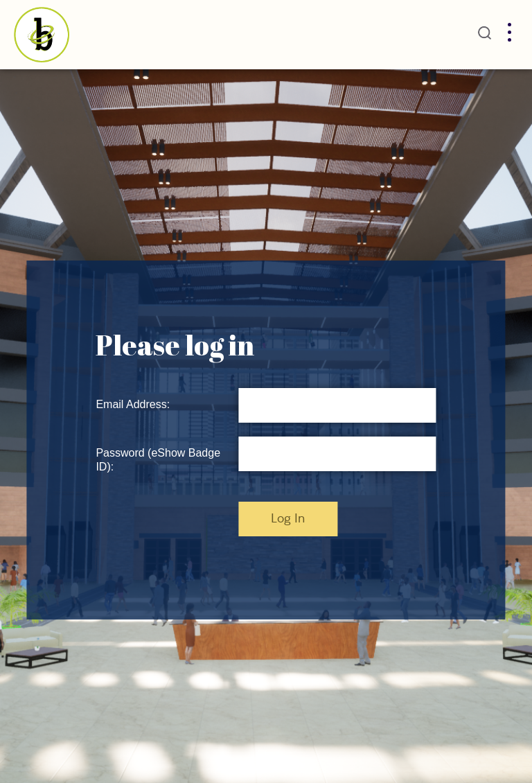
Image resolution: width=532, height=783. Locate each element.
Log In (288, 519)
